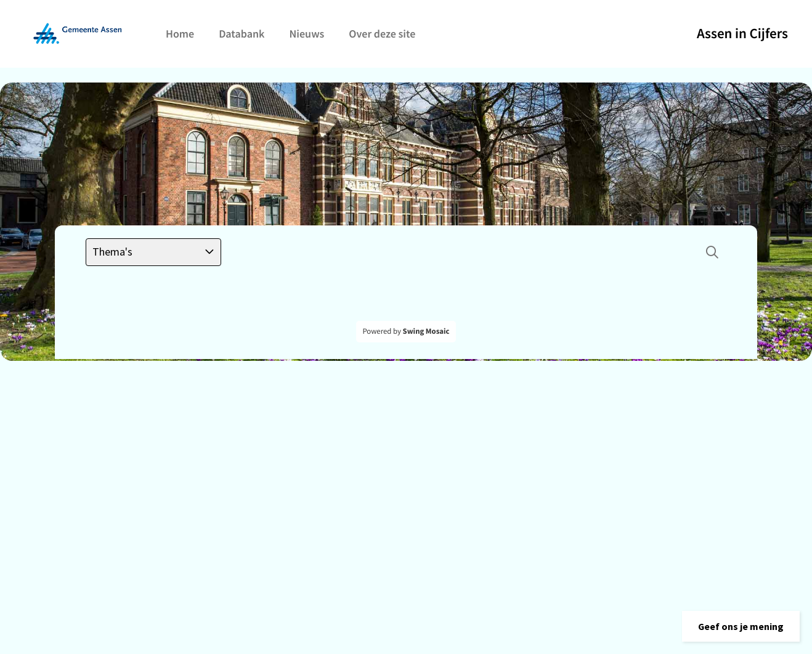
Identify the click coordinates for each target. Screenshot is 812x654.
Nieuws (307, 34)
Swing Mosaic (426, 331)
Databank (242, 34)
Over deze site (382, 34)
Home (180, 34)
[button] (741, 626)
